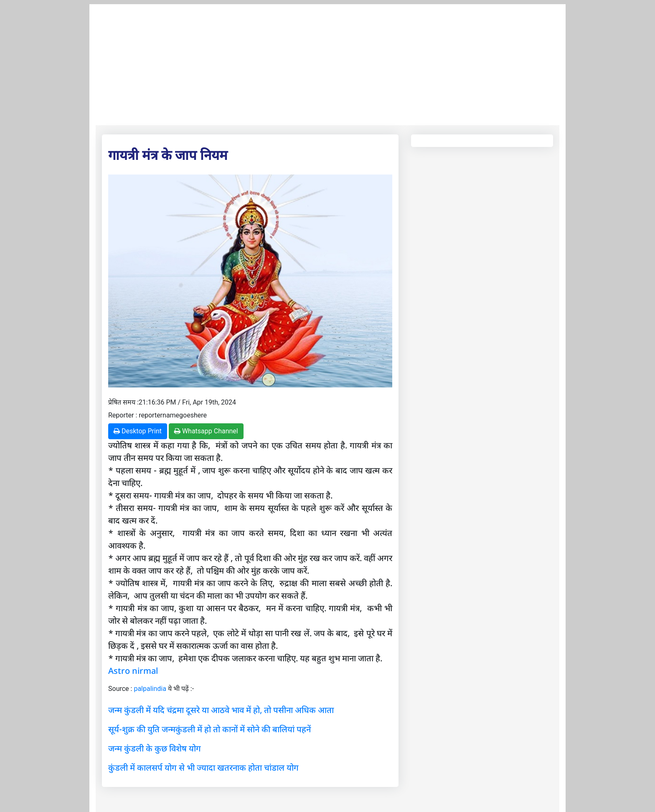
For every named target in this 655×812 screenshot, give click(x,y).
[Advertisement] (327, 63)
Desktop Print (138, 431)
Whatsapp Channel (206, 431)
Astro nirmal (133, 671)
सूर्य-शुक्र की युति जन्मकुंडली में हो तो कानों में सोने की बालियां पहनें (209, 729)
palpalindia (150, 689)
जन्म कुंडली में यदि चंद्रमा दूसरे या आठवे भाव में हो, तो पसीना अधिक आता (221, 710)
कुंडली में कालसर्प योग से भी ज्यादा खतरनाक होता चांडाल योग (203, 768)
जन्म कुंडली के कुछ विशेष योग (155, 748)
